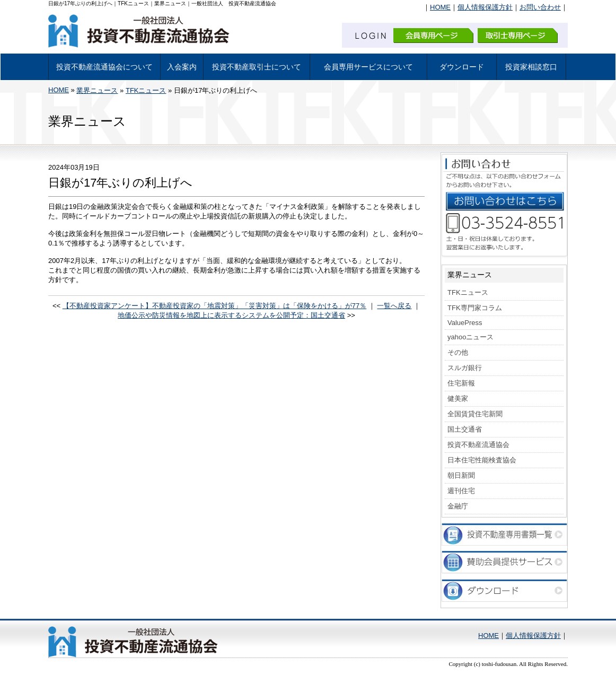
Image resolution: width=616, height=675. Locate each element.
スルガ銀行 (465, 368)
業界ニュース (97, 90)
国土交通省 (465, 429)
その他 (458, 352)
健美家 (458, 398)
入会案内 (182, 67)
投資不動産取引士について (257, 67)
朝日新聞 (461, 475)
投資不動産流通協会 (478, 445)
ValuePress (465, 323)
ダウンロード (462, 67)
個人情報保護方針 (485, 7)
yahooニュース (470, 337)
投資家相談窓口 (531, 67)
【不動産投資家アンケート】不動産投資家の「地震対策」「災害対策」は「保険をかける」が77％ (214, 306)
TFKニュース (146, 90)
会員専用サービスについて (368, 67)
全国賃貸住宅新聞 (475, 414)
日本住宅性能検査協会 (482, 460)
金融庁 (458, 506)
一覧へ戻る (394, 306)
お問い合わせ (540, 7)
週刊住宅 (461, 491)
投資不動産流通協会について (104, 67)
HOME (440, 7)
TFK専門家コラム (475, 308)
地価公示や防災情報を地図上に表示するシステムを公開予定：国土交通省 (231, 315)
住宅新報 (461, 383)
